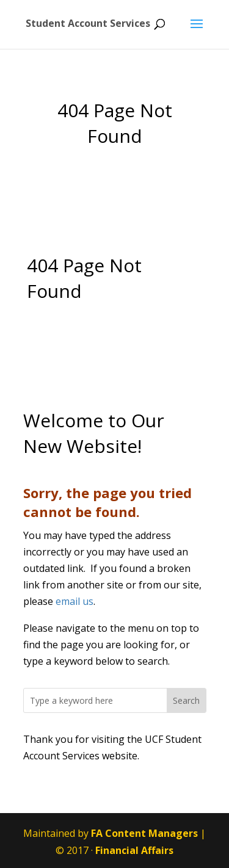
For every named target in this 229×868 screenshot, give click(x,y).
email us (75, 601)
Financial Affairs (134, 850)
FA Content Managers (144, 833)
